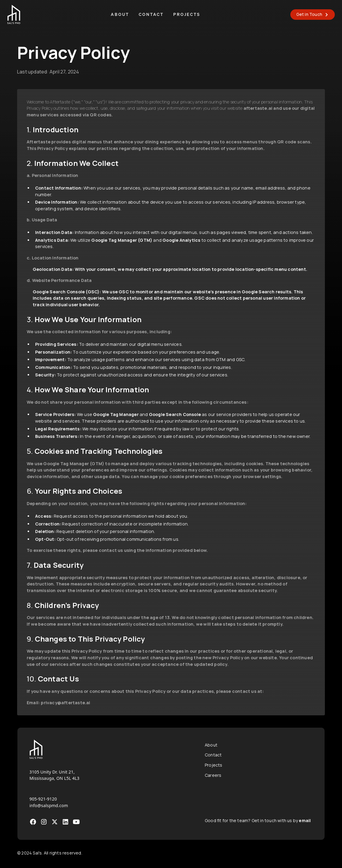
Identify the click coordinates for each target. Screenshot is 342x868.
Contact (151, 14)
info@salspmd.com (49, 805)
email (305, 820)
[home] (14, 15)
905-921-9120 (43, 799)
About (120, 14)
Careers (213, 775)
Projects (187, 14)
